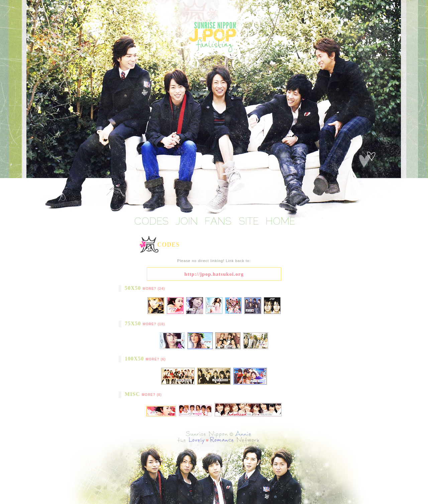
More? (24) (154, 289)
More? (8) (152, 395)
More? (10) (154, 324)
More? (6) (156, 359)
